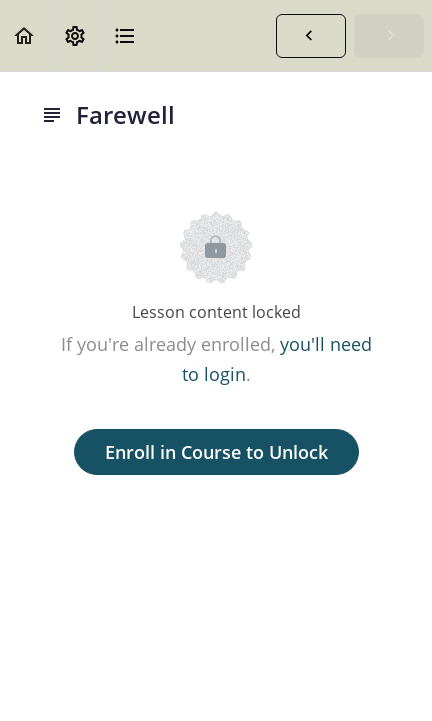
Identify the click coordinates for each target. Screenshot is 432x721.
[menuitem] (75, 35)
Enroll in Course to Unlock (216, 452)
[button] (25, 35)
